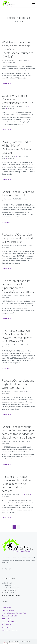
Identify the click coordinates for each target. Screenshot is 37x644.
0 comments (12, 62)
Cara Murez (7, 199)
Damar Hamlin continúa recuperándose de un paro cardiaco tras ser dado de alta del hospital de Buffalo (18, 432)
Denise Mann (8, 345)
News (4, 62)
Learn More (6, 83)
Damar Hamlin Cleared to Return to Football (18, 193)
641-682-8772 (11, 590)
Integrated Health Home (9, 622)
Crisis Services (6, 619)
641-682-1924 (9, 592)
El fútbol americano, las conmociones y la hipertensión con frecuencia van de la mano (18, 286)
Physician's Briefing (10, 156)
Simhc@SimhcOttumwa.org (10, 588)
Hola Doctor (7, 441)
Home (16, 22)
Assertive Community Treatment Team (14, 613)
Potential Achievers (8, 625)
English (7, 643)
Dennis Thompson (9, 60)
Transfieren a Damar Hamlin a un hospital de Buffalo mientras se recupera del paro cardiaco (16, 484)
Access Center (7, 607)
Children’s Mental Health (9, 616)
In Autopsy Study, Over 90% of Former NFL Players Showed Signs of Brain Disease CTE (17, 336)
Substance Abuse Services (10, 631)
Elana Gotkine (8, 245)
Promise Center (7, 628)
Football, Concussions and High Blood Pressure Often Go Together (18, 384)
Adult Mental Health (8, 610)
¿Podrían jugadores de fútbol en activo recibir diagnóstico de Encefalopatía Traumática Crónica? (18, 49)
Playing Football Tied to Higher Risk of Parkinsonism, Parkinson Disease (17, 147)
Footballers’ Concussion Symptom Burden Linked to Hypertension (17, 238)
